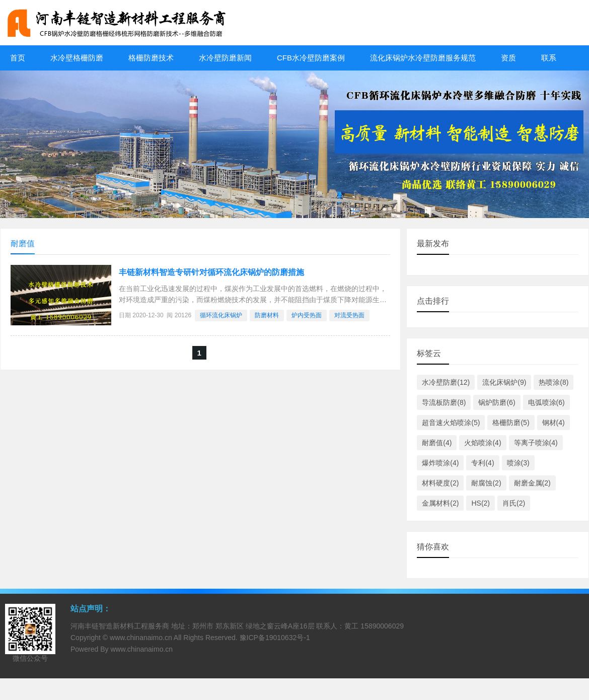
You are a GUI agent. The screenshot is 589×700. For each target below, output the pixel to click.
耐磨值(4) (437, 443)
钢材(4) (554, 423)
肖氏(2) (514, 503)
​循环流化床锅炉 (221, 315)
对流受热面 (349, 315)
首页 (18, 58)
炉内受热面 (307, 315)
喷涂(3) (518, 463)
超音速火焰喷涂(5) (451, 423)
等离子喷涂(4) (536, 443)
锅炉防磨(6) (497, 402)
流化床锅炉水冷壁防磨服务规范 (423, 58)
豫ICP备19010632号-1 (275, 638)
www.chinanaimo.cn (141, 638)
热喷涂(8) (554, 382)
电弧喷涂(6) (546, 402)
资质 (508, 58)
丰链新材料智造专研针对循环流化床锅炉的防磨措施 (211, 272)
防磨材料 (267, 315)
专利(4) (483, 463)
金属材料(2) (440, 503)
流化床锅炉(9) (504, 382)
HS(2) (481, 503)
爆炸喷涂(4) (440, 463)
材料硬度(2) (440, 483)
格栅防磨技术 (151, 58)
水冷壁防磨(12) (446, 382)
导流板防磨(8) (444, 402)
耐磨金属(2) (532, 483)
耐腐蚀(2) (486, 483)
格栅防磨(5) (511, 423)
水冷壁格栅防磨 (77, 58)
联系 (549, 58)
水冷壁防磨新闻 (225, 58)
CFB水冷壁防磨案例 (311, 58)
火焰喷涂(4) (483, 443)
